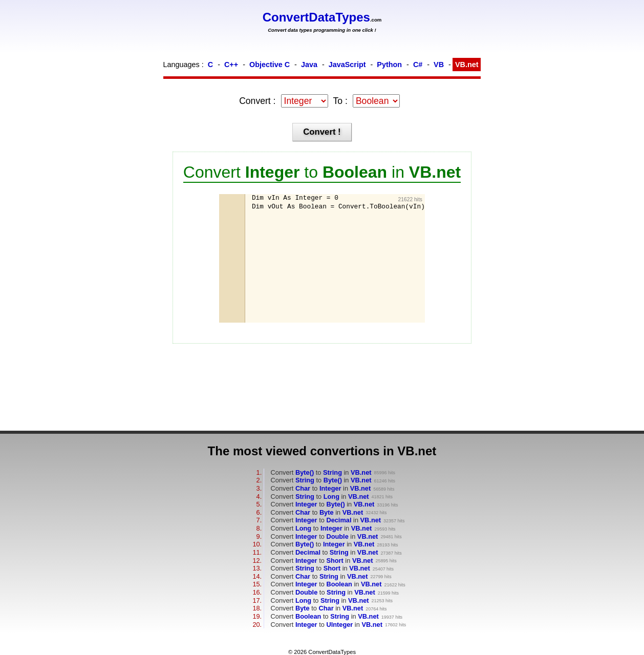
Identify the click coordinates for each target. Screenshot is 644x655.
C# (418, 65)
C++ (231, 65)
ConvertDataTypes (316, 17)
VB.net (467, 65)
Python (389, 65)
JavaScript (347, 65)
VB (439, 65)
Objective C (270, 65)
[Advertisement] (303, 267)
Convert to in (321, 472)
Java (309, 65)
